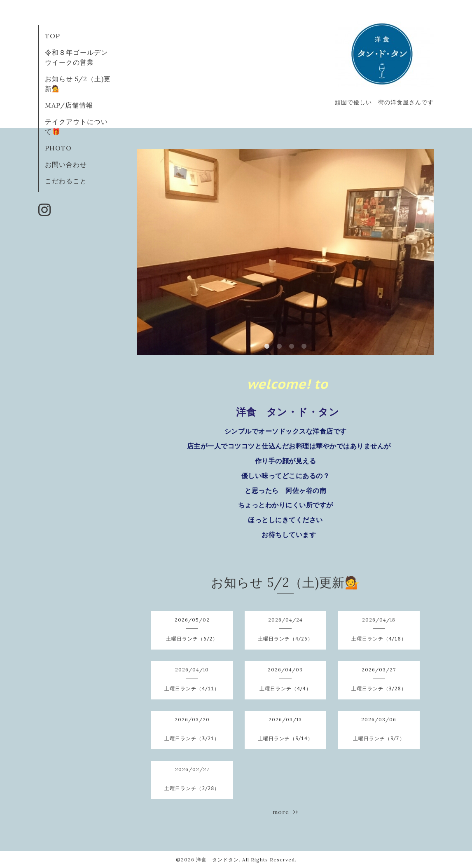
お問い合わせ (66, 164)
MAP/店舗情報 (69, 105)
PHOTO (58, 148)
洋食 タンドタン (217, 860)
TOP (53, 36)
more (285, 812)
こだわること (66, 181)
